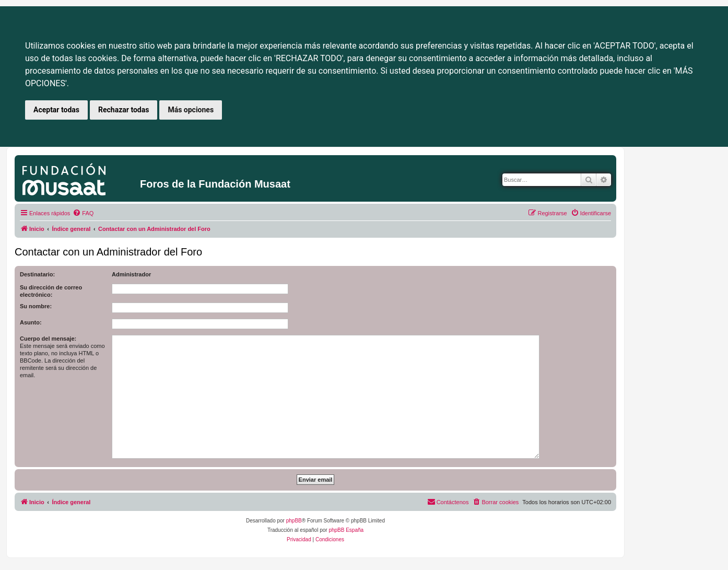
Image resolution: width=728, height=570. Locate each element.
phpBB (294, 521)
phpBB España (346, 530)
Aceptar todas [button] (56, 110)
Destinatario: (37, 274)
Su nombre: (36, 306)
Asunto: (31, 322)
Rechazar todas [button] (124, 110)
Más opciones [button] (191, 110)
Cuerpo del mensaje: (48, 339)
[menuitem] (83, 213)
